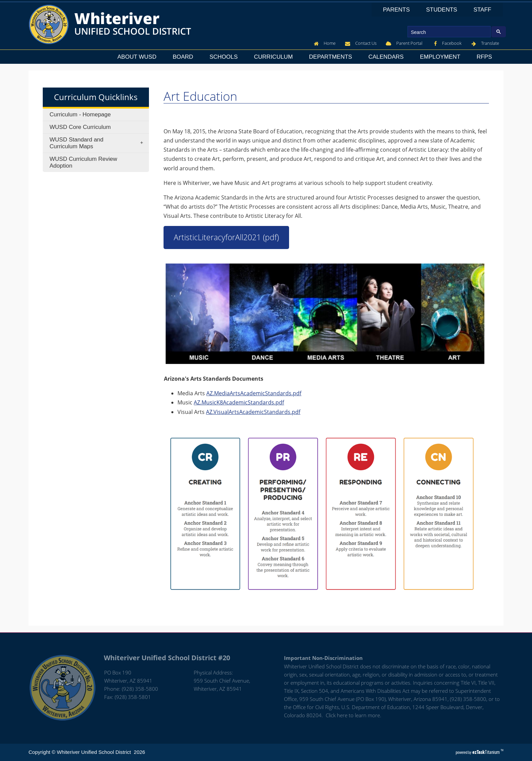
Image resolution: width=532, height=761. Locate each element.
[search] (448, 32)
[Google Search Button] (499, 32)
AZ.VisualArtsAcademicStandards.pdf (253, 412)
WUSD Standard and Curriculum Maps (99, 143)
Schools (225, 57)
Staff (484, 10)
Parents (398, 10)
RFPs (484, 57)
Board (185, 57)
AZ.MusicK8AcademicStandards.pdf (239, 402)
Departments (333, 57)
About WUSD (139, 57)
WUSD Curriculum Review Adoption (83, 162)
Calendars (388, 57)
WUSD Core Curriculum (80, 127)
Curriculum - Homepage (80, 115)
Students (444, 10)
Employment (442, 57)
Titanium (487, 752)
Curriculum (273, 57)
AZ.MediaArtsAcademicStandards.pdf (254, 393)
